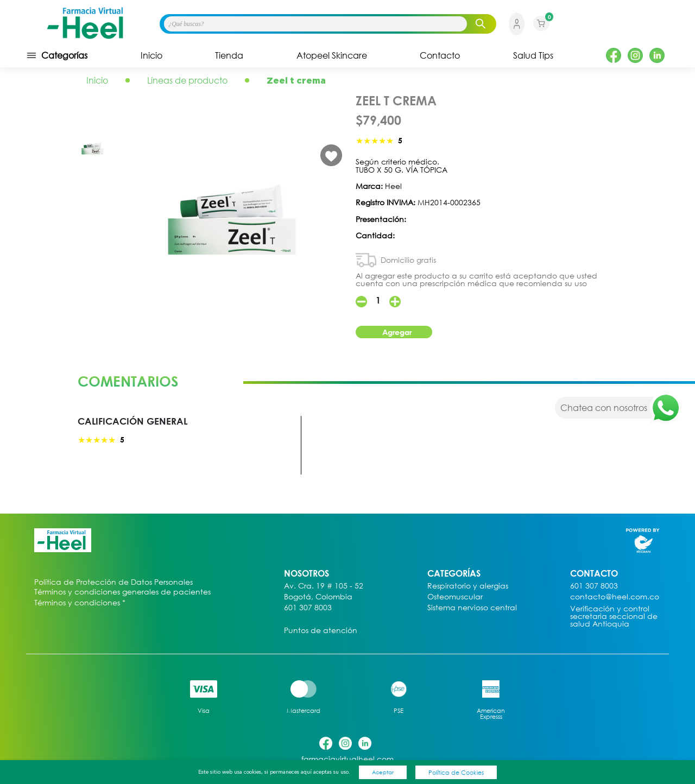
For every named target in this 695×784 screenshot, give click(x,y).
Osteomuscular (455, 597)
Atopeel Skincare (332, 55)
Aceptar (383, 772)
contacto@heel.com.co (615, 597)
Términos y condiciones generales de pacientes (122, 592)
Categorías (57, 55)
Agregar (397, 332)
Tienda (229, 55)
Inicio (151, 55)
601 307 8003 (308, 608)
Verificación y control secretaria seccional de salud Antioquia (614, 617)
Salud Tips (533, 55)
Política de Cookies (456, 772)
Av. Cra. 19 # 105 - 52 (324, 586)
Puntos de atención (321, 631)
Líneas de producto (187, 80)
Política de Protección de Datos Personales (113, 582)
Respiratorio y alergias (468, 586)
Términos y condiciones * (80, 603)
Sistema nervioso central (472, 608)
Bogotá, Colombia (318, 597)
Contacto (440, 55)
